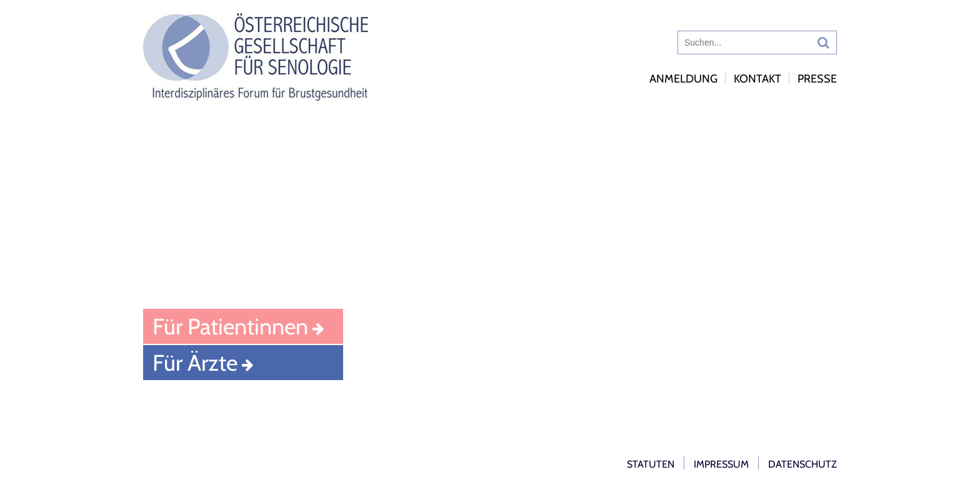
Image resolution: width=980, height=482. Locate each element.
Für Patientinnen (230, 326)
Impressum (721, 464)
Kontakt (757, 79)
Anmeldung (683, 79)
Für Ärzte (195, 363)
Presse (817, 79)
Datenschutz (802, 464)
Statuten (651, 464)
